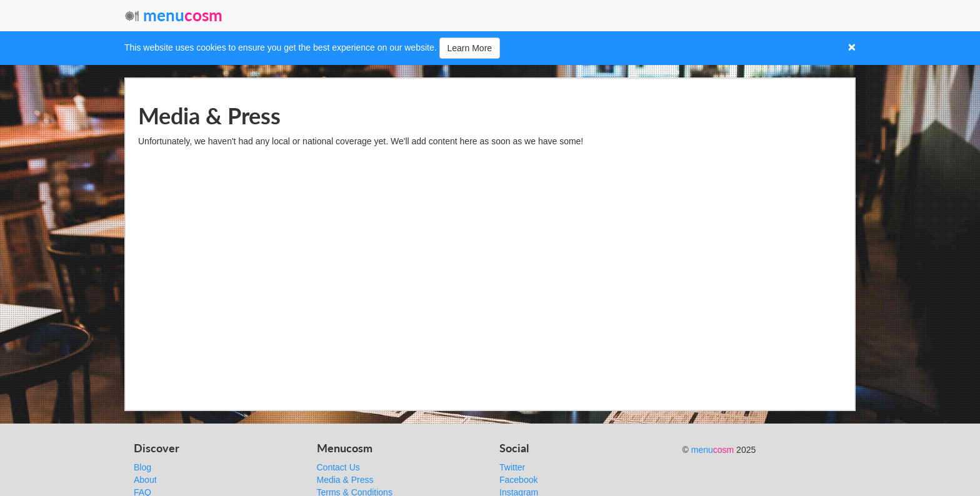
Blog (142, 467)
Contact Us (338, 467)
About (145, 480)
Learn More (470, 48)
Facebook (518, 480)
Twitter (512, 467)
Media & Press (345, 480)
